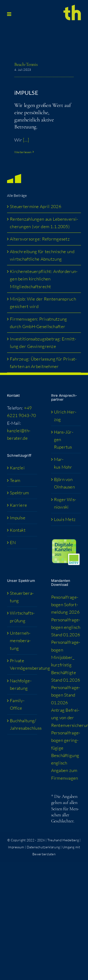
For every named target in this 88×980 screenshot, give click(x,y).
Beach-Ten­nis (26, 64)
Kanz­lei (17, 468)
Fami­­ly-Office (17, 704)
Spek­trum (19, 493)
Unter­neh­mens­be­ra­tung (20, 641)
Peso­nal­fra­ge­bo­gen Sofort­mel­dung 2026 (65, 605)
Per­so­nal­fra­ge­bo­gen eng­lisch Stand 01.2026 (66, 627)
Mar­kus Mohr (63, 463)
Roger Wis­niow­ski (65, 503)
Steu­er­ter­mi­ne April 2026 (36, 206)
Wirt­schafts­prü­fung (22, 617)
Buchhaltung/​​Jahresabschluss (22, 724)
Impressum (16, 847)
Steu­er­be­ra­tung (22, 597)
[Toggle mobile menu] (10, 14)
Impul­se (18, 518)
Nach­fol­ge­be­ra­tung (21, 684)
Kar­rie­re (18, 505)
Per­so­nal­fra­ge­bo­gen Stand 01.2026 (66, 695)
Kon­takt (18, 530)
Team (15, 480)
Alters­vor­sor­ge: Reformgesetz (40, 239)
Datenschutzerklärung (43, 847)
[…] (26, 140)
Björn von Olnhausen (65, 483)
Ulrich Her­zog (65, 416)
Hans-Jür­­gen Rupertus (64, 440)
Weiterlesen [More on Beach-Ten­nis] (23, 152)
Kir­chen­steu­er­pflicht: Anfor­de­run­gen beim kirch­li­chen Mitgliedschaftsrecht (44, 279)
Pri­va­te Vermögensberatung (22, 664)
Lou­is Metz (65, 519)
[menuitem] (22, 542)
